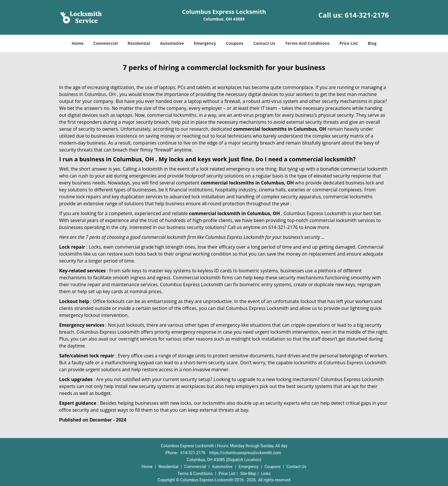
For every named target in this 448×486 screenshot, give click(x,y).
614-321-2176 (367, 15)
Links (266, 474)
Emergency (205, 43)
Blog (372, 43)
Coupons (235, 43)
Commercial (106, 43)
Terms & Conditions (195, 474)
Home (77, 43)
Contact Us (264, 43)
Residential (139, 43)
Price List (349, 43)
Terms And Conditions (307, 43)
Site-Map (248, 474)
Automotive (172, 43)
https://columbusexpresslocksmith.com (245, 453)
